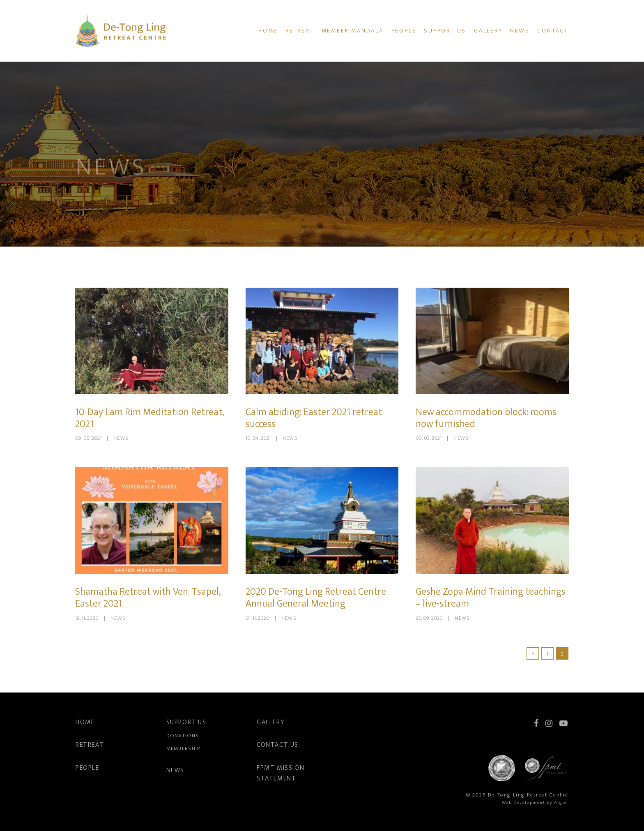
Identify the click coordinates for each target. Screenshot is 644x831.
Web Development (524, 803)
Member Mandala (353, 31)
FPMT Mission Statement (281, 773)
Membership (183, 748)
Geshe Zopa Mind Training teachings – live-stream (491, 598)
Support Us (445, 31)
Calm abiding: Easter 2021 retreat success (314, 418)
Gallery (488, 31)
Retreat (300, 31)
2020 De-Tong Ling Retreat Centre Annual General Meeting (316, 598)
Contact (553, 31)
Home (268, 31)
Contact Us (278, 745)
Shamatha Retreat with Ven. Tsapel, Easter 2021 (148, 598)
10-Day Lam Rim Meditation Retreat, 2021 (150, 418)
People (404, 31)
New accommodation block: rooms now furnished (486, 418)
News (520, 31)
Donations (183, 736)
